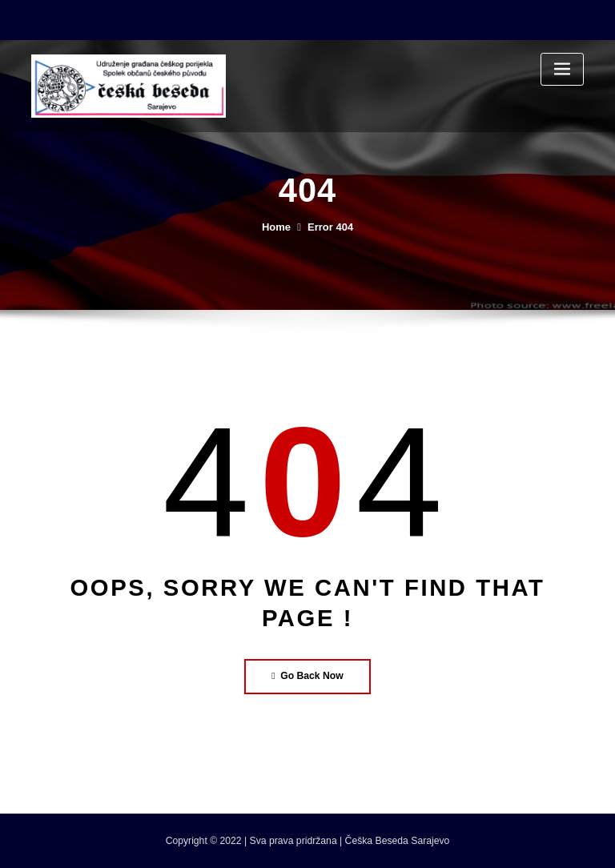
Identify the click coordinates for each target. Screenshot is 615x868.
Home (276, 227)
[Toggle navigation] (562, 69)
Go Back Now (307, 676)
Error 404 (330, 227)
